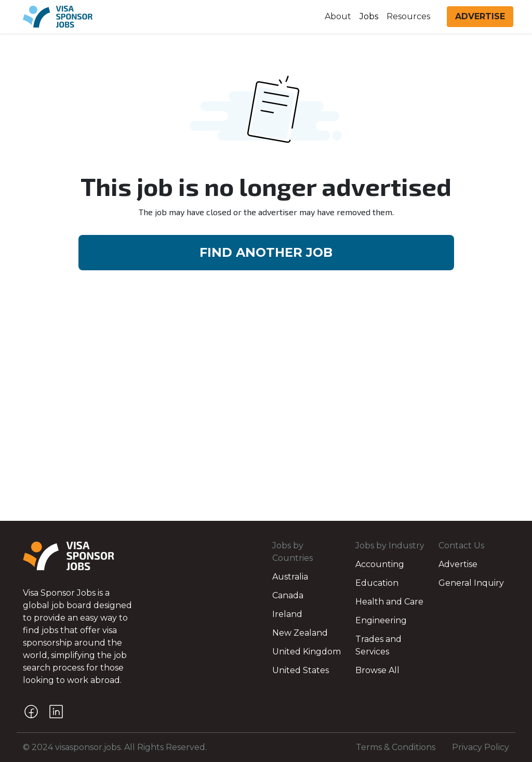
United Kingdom (307, 652)
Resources (408, 16)
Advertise (458, 564)
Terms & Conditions (396, 747)
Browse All (377, 670)
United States (301, 670)
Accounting (380, 564)
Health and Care (389, 602)
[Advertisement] (266, 373)
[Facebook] (31, 712)
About (338, 16)
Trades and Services (378, 645)
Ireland (287, 614)
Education (377, 583)
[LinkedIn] (56, 712)
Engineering (381, 620)
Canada (288, 595)
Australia (290, 577)
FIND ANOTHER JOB (266, 252)
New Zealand (300, 633)
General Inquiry (471, 583)
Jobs (369, 16)
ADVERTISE (480, 16)
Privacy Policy (481, 747)
